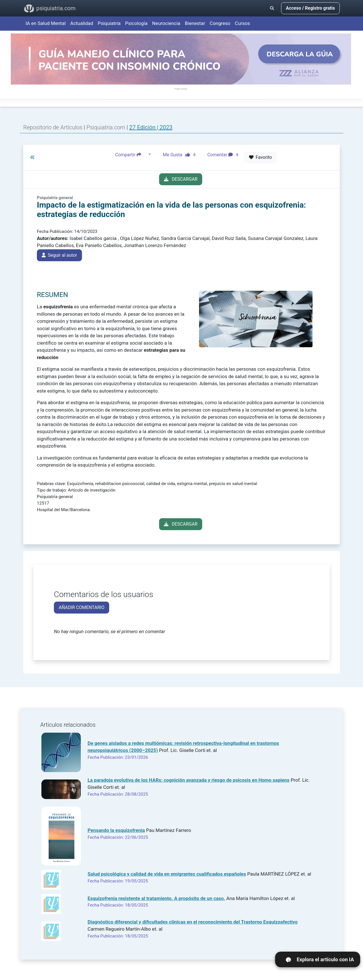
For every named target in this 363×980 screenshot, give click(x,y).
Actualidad (82, 23)
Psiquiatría (109, 23)
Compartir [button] (131, 155)
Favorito (260, 157)
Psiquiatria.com (107, 127)
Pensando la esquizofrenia (116, 830)
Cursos (242, 23)
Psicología (136, 23)
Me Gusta (181, 155)
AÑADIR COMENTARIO (82, 607)
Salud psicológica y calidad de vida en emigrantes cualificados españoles (167, 874)
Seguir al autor (59, 255)
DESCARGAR (181, 179)
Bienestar (195, 23)
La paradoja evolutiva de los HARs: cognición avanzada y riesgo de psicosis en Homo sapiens (189, 780)
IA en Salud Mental (46, 23)
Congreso (220, 23)
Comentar (224, 155)
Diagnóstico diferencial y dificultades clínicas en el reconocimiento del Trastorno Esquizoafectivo (193, 922)
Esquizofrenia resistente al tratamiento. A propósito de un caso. (156, 898)
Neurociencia (166, 23)
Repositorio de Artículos (53, 127)
